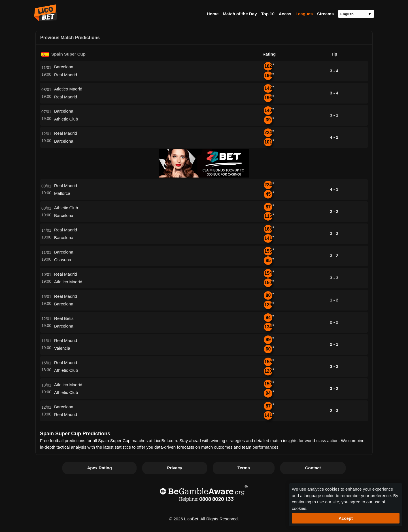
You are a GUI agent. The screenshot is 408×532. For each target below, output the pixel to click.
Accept (346, 518)
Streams (325, 14)
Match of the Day (240, 14)
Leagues (304, 14)
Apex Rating (99, 468)
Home (213, 14)
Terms (244, 468)
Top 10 (268, 14)
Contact (313, 468)
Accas (285, 14)
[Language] (356, 14)
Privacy (175, 468)
